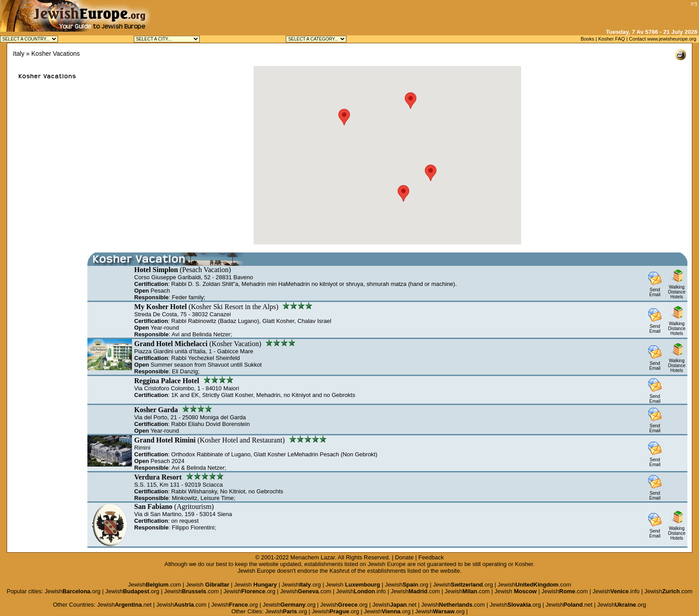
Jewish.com (154, 585)
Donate (404, 557)
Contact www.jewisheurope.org (663, 39)
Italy (19, 54)
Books (587, 39)
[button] (344, 117)
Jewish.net (124, 605)
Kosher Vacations (56, 54)
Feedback (431, 557)
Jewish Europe (387, 564)
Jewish (208, 585)
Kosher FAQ (612, 39)
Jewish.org (301, 585)
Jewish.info (361, 591)
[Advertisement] (584, 13)
